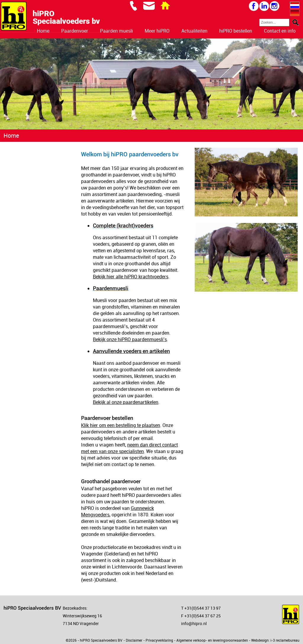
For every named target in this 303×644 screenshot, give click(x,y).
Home (43, 31)
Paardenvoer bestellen (107, 418)
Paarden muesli (116, 31)
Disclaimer (134, 640)
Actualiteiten (194, 31)
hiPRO (169, 175)
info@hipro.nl (194, 623)
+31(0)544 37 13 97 (203, 608)
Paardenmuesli (111, 288)
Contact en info (280, 31)
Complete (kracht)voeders (123, 225)
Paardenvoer (75, 31)
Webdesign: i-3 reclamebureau (275, 640)
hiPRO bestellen (236, 31)
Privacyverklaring (159, 640)
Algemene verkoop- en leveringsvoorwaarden (212, 640)
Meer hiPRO (157, 31)
